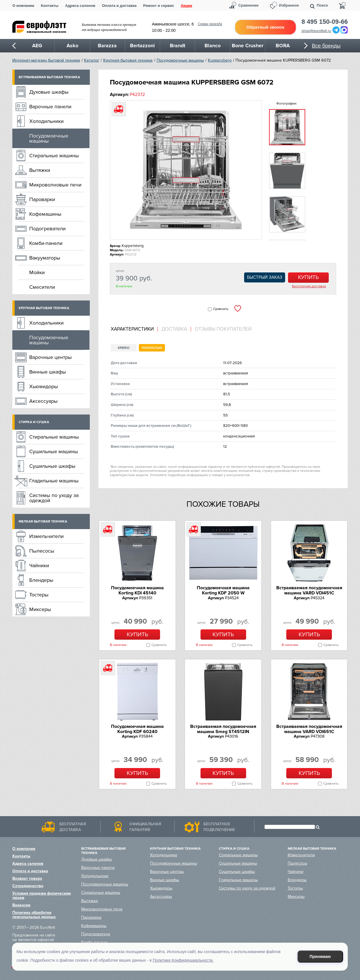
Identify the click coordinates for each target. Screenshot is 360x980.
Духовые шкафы (49, 92)
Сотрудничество (28, 886)
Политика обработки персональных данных (34, 915)
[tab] (134, 329)
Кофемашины (45, 214)
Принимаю (320, 957)
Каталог (92, 60)
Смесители (42, 287)
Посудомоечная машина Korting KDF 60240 (137, 729)
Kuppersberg (220, 60)
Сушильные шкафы (52, 466)
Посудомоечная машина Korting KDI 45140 (137, 590)
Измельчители (46, 536)
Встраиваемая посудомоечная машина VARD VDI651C (309, 729)
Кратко (124, 348)
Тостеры (39, 595)
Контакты (50, 6)
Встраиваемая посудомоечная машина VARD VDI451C (309, 590)
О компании (23, 6)
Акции (186, 6)
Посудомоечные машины (180, 60)
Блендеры (41, 580)
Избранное (289, 5)
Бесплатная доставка (309, 286)
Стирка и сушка (34, 422)
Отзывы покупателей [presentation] (223, 329)
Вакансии (21, 905)
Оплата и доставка (119, 6)
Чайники (39, 565)
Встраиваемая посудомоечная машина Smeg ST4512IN (223, 729)
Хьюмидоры (44, 386)
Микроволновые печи (55, 185)
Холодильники (46, 121)
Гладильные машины (54, 481)
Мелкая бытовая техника (43, 522)
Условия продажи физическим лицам (42, 895)
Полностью (152, 348)
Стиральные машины (54, 156)
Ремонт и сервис (159, 6)
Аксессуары (43, 401)
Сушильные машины (54, 451)
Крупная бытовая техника (128, 60)
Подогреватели (47, 229)
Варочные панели (50, 107)
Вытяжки (40, 170)
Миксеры (40, 609)
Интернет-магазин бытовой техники (46, 60)
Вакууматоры (45, 258)
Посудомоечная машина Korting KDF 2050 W (223, 590)
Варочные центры (50, 357)
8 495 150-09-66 (325, 22)
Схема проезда (210, 24)
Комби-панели (46, 243)
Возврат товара (27, 878)
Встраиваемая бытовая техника (49, 77)
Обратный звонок (265, 27)
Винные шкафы (48, 372)
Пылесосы (42, 551)
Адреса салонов (80, 6)
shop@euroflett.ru (316, 31)
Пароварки (42, 199)
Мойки (37, 272)
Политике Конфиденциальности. (183, 960)
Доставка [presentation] (174, 329)
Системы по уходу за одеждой (54, 498)
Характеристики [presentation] (132, 329)
